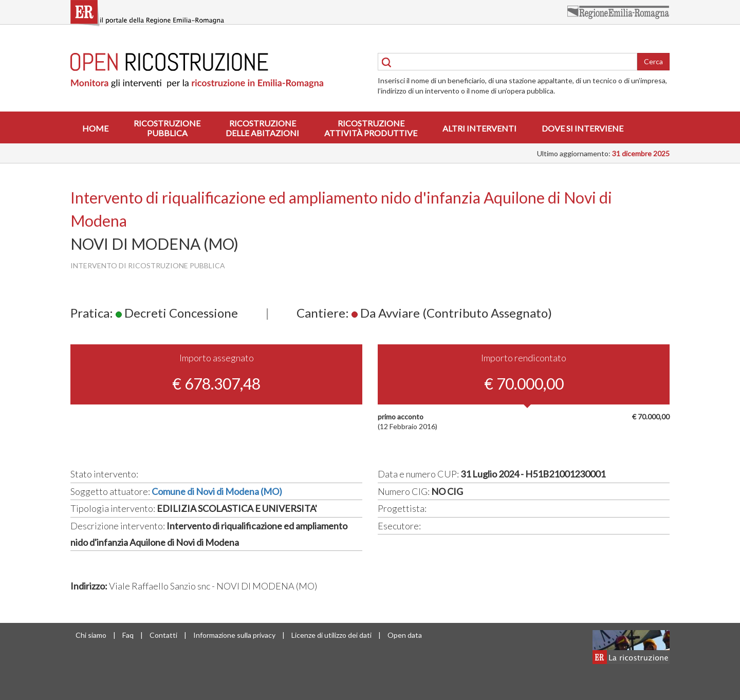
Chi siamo (91, 635)
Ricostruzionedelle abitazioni (262, 128)
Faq (128, 635)
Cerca (653, 61)
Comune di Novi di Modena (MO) (217, 491)
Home (95, 128)
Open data (405, 635)
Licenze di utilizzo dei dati (331, 635)
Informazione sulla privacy (234, 635)
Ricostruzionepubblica (167, 128)
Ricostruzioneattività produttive (371, 128)
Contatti (163, 635)
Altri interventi (479, 128)
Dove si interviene (582, 128)
